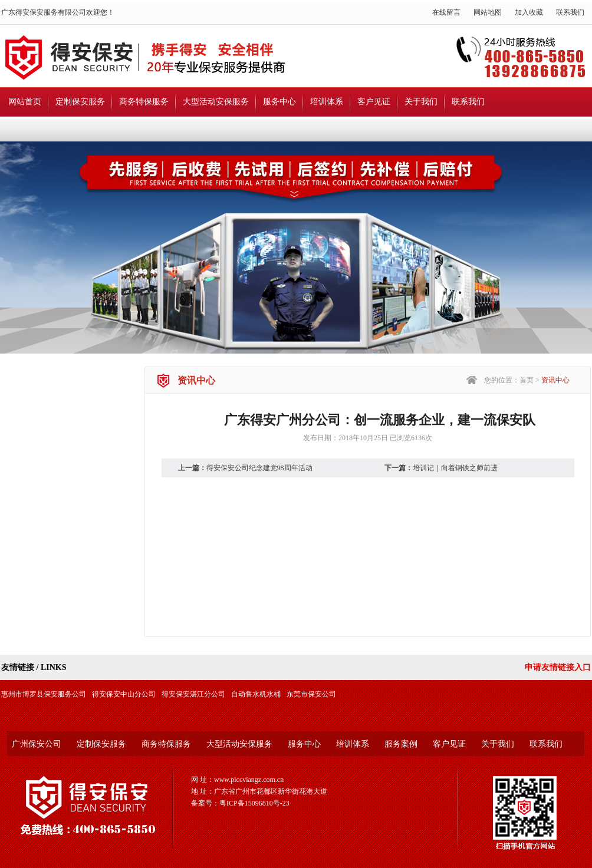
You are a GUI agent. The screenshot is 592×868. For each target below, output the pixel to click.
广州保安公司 (37, 744)
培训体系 (327, 102)
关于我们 (421, 102)
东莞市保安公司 (311, 694)
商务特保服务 (144, 102)
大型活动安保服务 (216, 102)
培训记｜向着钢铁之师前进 (455, 468)
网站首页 (25, 102)
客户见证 (374, 102)
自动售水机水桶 (256, 694)
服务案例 (401, 744)
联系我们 (570, 12)
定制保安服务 (80, 102)
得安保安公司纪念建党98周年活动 (259, 468)
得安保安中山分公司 (124, 694)
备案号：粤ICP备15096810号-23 (240, 803)
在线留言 (446, 12)
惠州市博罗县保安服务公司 (44, 694)
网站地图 (488, 12)
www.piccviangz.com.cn (249, 780)
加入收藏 (529, 12)
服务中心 (279, 102)
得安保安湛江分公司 (193, 694)
